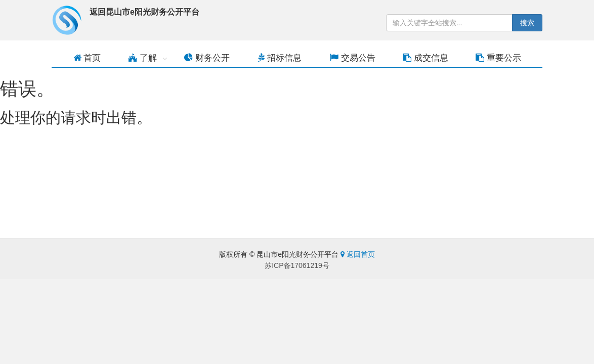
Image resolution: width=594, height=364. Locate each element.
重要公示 (498, 58)
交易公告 (353, 58)
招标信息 (280, 58)
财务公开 (207, 58)
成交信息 (426, 58)
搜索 (527, 23)
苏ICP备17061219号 (297, 265)
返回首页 (358, 254)
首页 (87, 58)
